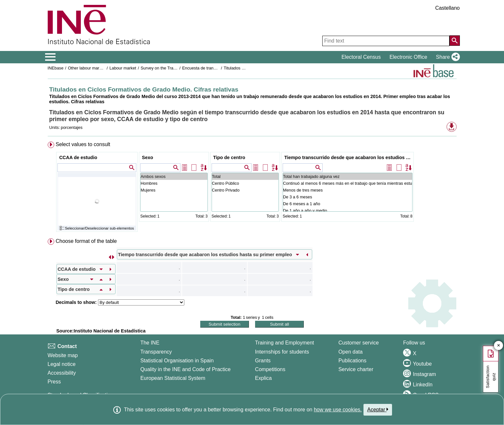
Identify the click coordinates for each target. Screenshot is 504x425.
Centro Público (245, 183)
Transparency (156, 352)
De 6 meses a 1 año (348, 204)
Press (54, 382)
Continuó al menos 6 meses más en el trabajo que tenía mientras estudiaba (348, 183)
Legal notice (62, 364)
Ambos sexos (174, 176)
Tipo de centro (229, 157)
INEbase (56, 68)
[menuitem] (252, 188)
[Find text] (386, 41)
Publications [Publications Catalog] (352, 361)
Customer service (359, 343)
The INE (150, 343)
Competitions (270, 369)
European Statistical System (173, 378)
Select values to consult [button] (83, 144)
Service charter (356, 369)
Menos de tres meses (348, 190)
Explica (264, 378)
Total (245, 176)
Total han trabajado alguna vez (348, 176)
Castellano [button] (448, 8)
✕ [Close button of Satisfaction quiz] (499, 346)
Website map (63, 355)
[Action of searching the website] (455, 41)
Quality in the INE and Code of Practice (185, 369)
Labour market (123, 68)
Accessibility (62, 373)
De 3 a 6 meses (348, 197)
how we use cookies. (338, 410)
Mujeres (174, 190)
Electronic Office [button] (408, 57)
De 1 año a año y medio (348, 211)
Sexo (147, 157)
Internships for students (282, 352)
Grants (263, 361)
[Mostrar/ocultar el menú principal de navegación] (50, 57)
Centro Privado (245, 190)
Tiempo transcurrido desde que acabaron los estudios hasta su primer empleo (348, 157)
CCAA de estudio (78, 157)
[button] (446, 57)
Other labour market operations (97, 68)
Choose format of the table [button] (86, 241)
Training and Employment (285, 343)
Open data (351, 352)
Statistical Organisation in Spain (177, 361)
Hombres (174, 183)
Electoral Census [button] (361, 57)
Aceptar (378, 409)
